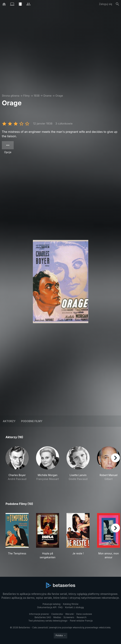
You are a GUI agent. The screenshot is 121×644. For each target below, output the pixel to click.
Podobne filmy (32, 421)
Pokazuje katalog (51, 604)
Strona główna (11, 96)
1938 (37, 96)
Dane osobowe (84, 614)
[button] (17, 466)
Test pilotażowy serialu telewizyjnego (48, 621)
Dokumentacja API (47, 607)
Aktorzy (9, 421)
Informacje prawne (39, 614)
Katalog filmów (71, 604)
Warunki (69, 614)
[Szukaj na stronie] (117, 4)
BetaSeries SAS (43, 617)
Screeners (69, 617)
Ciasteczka (57, 614)
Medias (57, 617)
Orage (59, 96)
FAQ (61, 607)
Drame (47, 96)
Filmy (27, 96)
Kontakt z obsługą (74, 607)
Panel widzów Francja (81, 621)
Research (82, 617)
